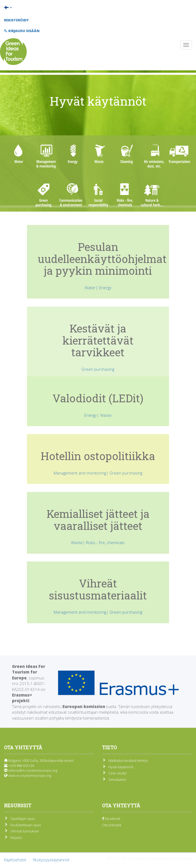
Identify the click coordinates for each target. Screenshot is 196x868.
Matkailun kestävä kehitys (128, 760)
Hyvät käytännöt (121, 767)
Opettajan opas (23, 819)
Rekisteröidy (16, 20)
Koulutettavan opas (26, 825)
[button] (98, 7)
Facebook (111, 819)
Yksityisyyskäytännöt (51, 860)
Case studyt (117, 773)
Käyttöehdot (15, 860)
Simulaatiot (117, 779)
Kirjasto (16, 838)
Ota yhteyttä (112, 825)
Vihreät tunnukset (25, 831)
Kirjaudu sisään (22, 31)
